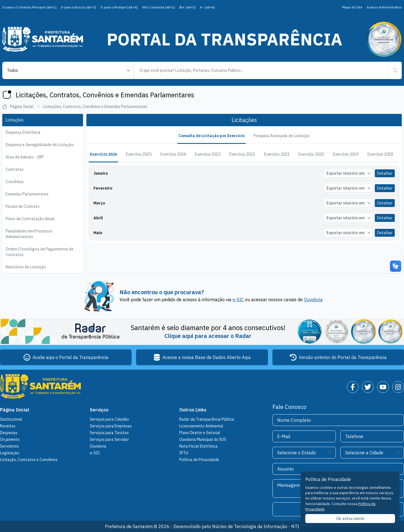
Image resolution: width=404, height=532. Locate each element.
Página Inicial (21, 107)
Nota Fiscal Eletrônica (198, 446)
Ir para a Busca (78, 7)
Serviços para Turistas (109, 433)
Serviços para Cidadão (109, 419)
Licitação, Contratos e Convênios (29, 460)
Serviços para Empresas (111, 426)
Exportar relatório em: (348, 173)
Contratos (15, 169)
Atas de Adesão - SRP (25, 157)
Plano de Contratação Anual (30, 219)
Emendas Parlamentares (27, 194)
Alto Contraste (158, 7)
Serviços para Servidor (109, 439)
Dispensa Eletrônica (23, 132)
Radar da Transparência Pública (207, 419)
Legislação (10, 453)
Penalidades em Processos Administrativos (29, 234)
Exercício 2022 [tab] (242, 154)
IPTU (184, 453)
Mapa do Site (352, 7)
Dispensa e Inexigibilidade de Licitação (40, 145)
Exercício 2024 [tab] (173, 154)
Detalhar (385, 173)
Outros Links (193, 410)
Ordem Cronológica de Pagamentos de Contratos (40, 252)
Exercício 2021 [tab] (277, 154)
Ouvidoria (313, 300)
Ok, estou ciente (350, 519)
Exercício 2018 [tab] (380, 154)
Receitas (8, 426)
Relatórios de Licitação (26, 267)
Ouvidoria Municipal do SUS (203, 439)
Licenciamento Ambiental (201, 426)
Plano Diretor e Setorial (200, 433)
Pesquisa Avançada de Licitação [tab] (282, 136)
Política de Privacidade (199, 460)
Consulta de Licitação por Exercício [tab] (212, 136)
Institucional (11, 419)
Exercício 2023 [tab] (208, 154)
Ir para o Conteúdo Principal (29, 7)
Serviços (99, 410)
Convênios (15, 182)
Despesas (9, 433)
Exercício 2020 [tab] (311, 154)
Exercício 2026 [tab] (103, 154)
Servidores (9, 446)
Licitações (15, 120)
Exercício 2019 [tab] (346, 154)
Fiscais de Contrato (23, 206)
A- (207, 7)
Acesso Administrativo (384, 7)
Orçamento (10, 439)
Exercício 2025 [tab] (139, 154)
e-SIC (238, 300)
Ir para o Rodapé (119, 7)
